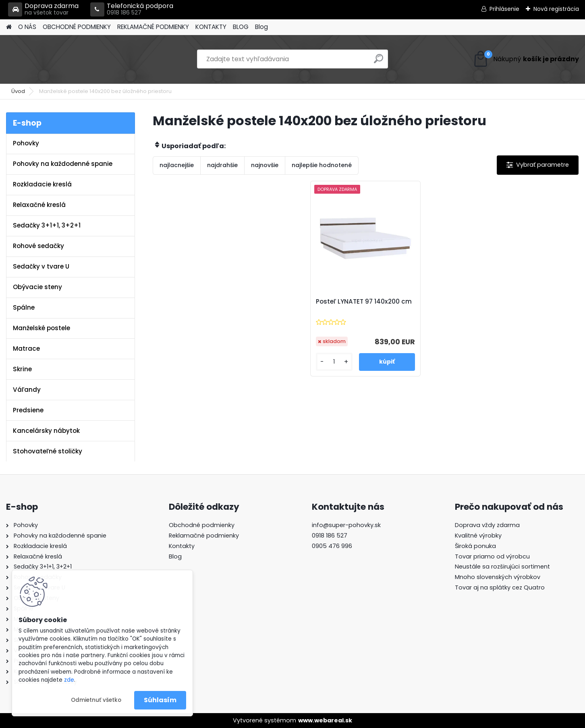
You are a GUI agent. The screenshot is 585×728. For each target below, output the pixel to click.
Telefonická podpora (132, 9)
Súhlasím (160, 700)
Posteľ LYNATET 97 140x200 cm (363, 306)
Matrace (26, 348)
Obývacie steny (37, 287)
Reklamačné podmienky (204, 536)
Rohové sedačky (38, 246)
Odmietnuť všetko (96, 700)
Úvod (18, 91)
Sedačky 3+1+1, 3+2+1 (47, 225)
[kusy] (337, 362)
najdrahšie (222, 165)
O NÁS (27, 27)
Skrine (22, 369)
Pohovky (26, 143)
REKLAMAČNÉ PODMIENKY (153, 27)
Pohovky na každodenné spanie (63, 164)
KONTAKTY (211, 27)
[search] (379, 62)
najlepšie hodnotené (322, 165)
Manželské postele (41, 328)
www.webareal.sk (325, 720)
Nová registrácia (556, 9)
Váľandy (27, 390)
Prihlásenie (504, 9)
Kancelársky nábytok (46, 431)
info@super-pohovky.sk (346, 525)
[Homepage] (9, 27)
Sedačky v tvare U (41, 266)
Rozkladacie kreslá (42, 184)
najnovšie (265, 165)
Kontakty (182, 546)
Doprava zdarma (43, 9)
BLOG (241, 27)
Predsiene (28, 410)
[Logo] (61, 59)
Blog (261, 27)
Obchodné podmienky (202, 525)
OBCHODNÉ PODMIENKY (77, 27)
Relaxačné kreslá (39, 205)
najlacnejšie (177, 165)
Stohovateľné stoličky (48, 451)
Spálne (24, 307)
